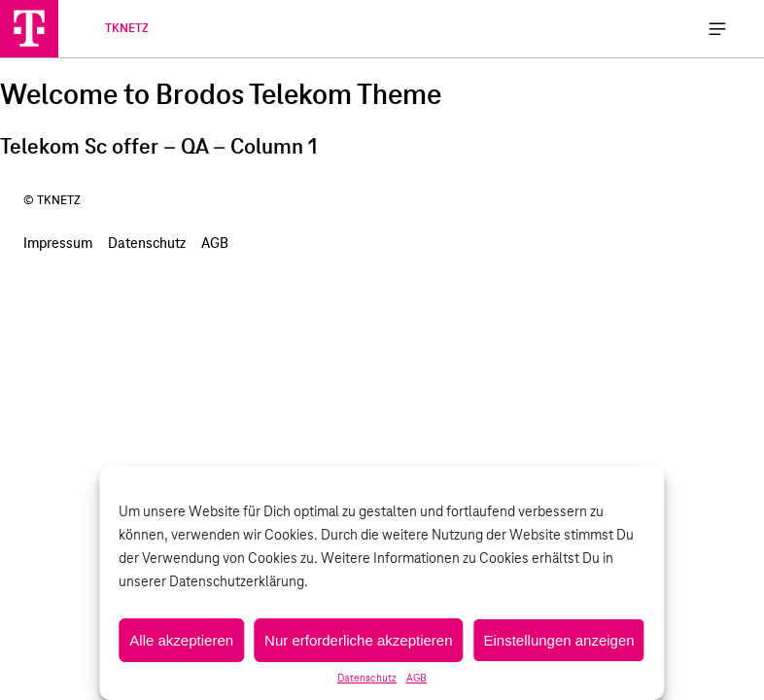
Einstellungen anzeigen (559, 640)
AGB (417, 679)
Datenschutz (367, 679)
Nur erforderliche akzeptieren (358, 640)
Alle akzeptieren (181, 640)
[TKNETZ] (29, 28)
